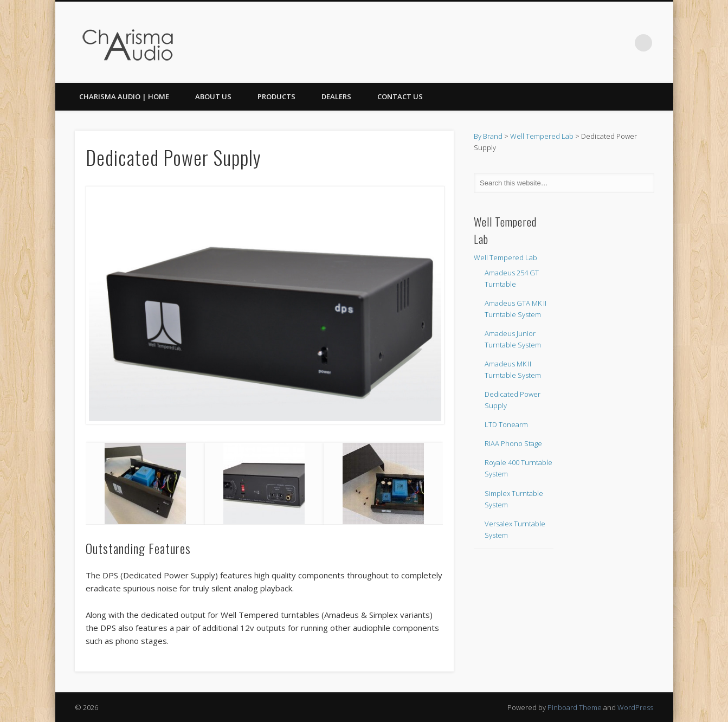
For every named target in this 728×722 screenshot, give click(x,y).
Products (276, 96)
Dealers (336, 96)
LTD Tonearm (506, 424)
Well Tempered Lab (542, 136)
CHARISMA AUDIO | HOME (124, 96)
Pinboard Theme (575, 707)
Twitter (621, 43)
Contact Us (400, 96)
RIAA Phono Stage (513, 443)
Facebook (599, 43)
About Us (213, 96)
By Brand (488, 136)
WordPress (635, 707)
